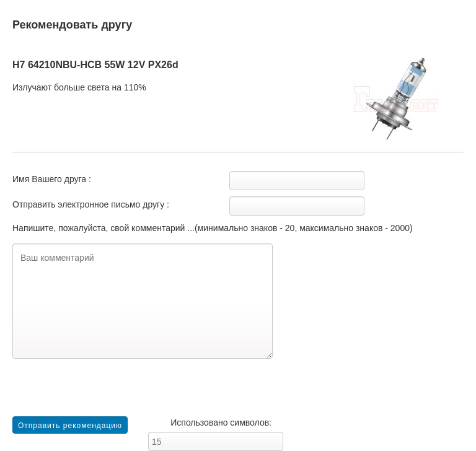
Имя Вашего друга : (52, 179)
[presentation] (107, 392)
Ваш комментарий (143, 301)
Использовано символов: (221, 423)
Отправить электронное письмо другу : (91, 204)
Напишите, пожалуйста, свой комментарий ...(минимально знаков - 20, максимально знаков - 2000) (213, 228)
